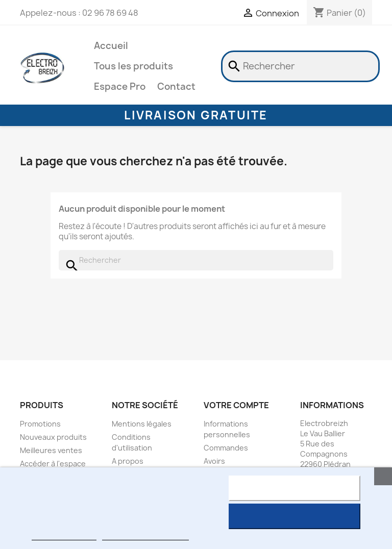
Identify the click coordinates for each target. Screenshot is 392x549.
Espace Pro (120, 86)
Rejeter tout (294, 488)
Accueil (111, 46)
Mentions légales (142, 424)
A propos (128, 461)
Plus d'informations (64, 535)
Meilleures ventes (51, 450)
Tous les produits (133, 66)
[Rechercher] (300, 66)
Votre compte (236, 405)
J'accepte (294, 516)
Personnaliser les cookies (145, 535)
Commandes (226, 448)
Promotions (40, 424)
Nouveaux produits (53, 437)
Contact (176, 86)
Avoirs (214, 461)
